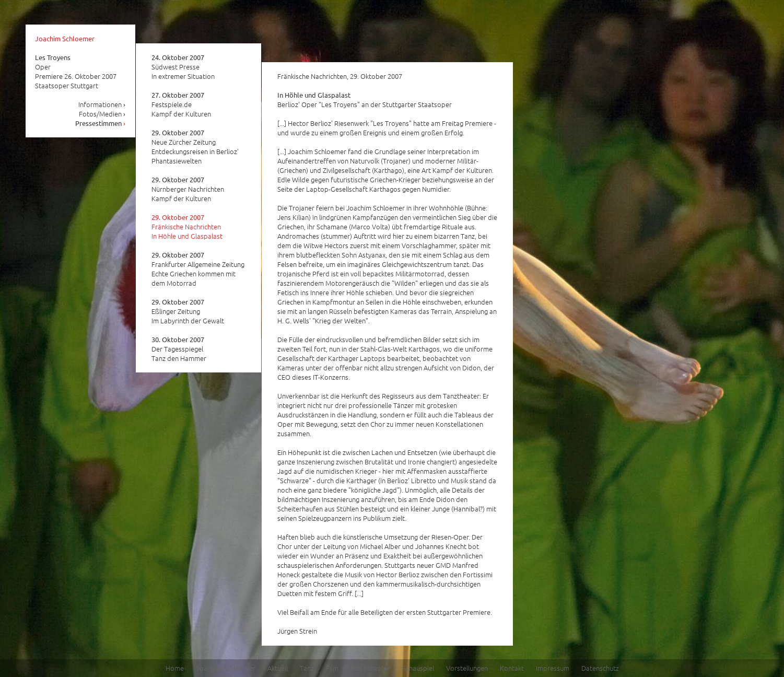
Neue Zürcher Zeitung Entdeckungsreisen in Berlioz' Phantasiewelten (195, 147)
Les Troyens (53, 57)
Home (175, 668)
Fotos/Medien (102, 114)
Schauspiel (418, 668)
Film (332, 668)
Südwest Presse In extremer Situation (183, 67)
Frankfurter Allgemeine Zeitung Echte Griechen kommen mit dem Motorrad (198, 269)
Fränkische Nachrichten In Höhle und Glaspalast (187, 227)
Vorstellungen (467, 668)
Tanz (307, 668)
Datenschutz (600, 668)
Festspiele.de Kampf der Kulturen (181, 104)
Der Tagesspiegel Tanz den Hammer (179, 349)
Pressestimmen (101, 123)
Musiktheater (370, 668)
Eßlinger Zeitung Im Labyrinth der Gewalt (188, 311)
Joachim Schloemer (65, 38)
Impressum (553, 668)
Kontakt (512, 668)
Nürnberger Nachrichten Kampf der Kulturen (188, 189)
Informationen (102, 104)
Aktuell (278, 668)
